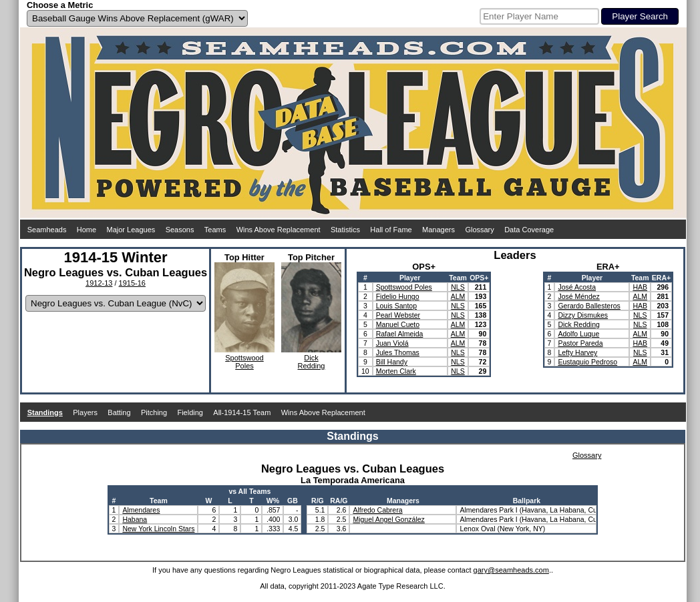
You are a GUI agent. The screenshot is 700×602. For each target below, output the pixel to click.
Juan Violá (392, 343)
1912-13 (99, 283)
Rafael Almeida (400, 334)
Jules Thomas (398, 352)
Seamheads (47, 230)
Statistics (345, 230)
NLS (458, 287)
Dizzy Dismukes (583, 315)
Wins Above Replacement (279, 230)
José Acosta (577, 287)
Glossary (479, 230)
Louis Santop (396, 306)
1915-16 (132, 283)
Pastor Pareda (580, 343)
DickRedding (312, 362)
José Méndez (578, 296)
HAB (640, 287)
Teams (215, 230)
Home (86, 230)
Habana (135, 519)
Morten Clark (396, 371)
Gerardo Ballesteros (589, 306)
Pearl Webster (398, 315)
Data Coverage (529, 230)
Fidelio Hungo (398, 296)
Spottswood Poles (404, 287)
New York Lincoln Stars (158, 529)
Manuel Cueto (398, 324)
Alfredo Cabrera (377, 510)
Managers (439, 230)
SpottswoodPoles (244, 362)
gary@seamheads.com (511, 570)
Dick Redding (578, 324)
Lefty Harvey (577, 352)
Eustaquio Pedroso (587, 362)
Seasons (180, 230)
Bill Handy (392, 362)
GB (293, 501)
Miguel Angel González (388, 519)
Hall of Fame (391, 230)
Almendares (141, 510)
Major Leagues (131, 230)
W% (273, 501)
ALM (458, 296)
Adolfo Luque (578, 334)
